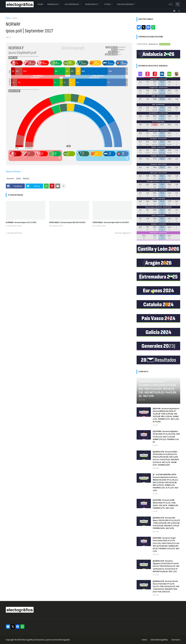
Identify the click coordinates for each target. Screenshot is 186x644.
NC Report (154, 139)
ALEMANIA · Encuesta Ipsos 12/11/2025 (21, 222)
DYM (154, 105)
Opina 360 (154, 173)
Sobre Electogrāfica (159, 640)
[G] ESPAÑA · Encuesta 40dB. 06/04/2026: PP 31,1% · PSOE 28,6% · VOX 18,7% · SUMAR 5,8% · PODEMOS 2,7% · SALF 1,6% (166, 504)
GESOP (154, 147)
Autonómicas (72, 4)
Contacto (176, 640)
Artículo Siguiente (123, 233)
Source (9, 172)
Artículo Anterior (15, 233)
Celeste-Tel (154, 190)
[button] (171, 4)
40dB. (154, 96)
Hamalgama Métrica (154, 181)
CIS (153, 122)
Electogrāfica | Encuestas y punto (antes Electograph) (46, 640)
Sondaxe (154, 224)
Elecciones (154, 233)
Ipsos (15, 18)
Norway (26, 179)
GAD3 (154, 199)
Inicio (8, 18)
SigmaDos (154, 79)
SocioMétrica (154, 113)
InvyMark (154, 156)
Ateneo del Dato (154, 130)
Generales (53, 4)
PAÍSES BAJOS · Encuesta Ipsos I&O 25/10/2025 (111, 222)
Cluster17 (154, 164)
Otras (107, 4)
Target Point (154, 88)
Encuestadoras (125, 4)
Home (40, 4)
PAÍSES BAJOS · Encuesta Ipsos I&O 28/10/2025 (67, 222)
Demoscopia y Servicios (154, 207)
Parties (17, 172)
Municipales (91, 4)
